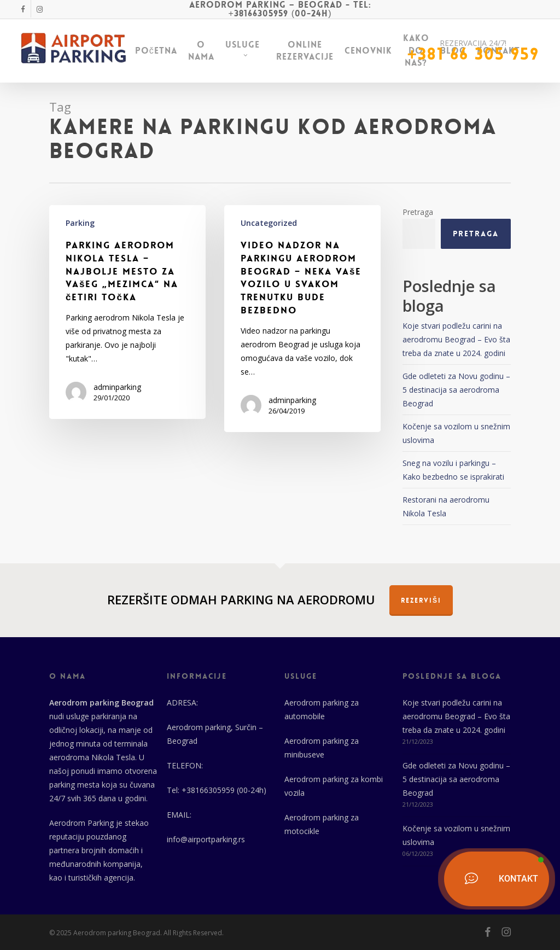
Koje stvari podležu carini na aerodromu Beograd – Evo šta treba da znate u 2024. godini (456, 339)
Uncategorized (269, 223)
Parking (80, 223)
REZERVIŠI (421, 601)
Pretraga (418, 212)
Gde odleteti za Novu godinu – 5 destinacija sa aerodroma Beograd (456, 390)
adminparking (117, 387)
